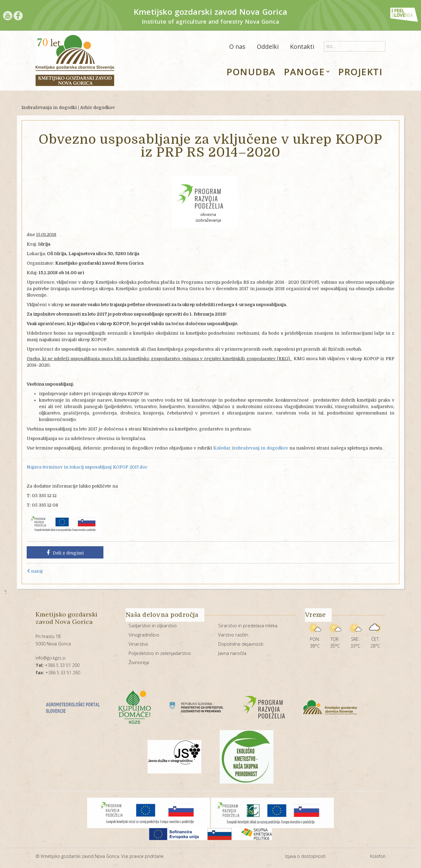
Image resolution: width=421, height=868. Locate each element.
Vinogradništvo (144, 635)
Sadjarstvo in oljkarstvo (153, 625)
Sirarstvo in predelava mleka (248, 625)
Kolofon (378, 856)
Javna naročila (232, 653)
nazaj (35, 571)
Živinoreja (139, 662)
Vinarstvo (138, 644)
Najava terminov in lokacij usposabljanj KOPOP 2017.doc (87, 467)
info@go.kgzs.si (50, 658)
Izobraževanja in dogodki (49, 107)
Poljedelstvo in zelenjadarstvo (160, 653)
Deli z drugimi (65, 553)
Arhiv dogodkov (97, 107)
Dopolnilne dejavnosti (241, 644)
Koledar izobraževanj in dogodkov (251, 448)
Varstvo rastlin (233, 635)
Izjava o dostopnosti (305, 856)
